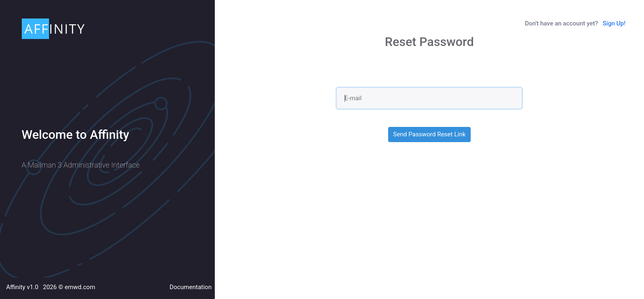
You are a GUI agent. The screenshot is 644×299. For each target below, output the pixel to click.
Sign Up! (614, 23)
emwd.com (80, 287)
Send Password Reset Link (429, 134)
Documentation (191, 287)
